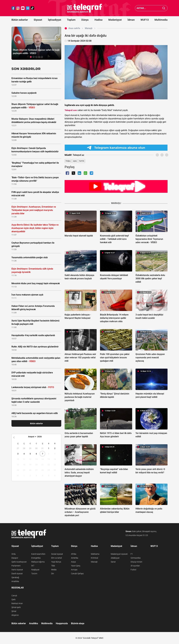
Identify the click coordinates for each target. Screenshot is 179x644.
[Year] (41, 437)
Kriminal (94, 558)
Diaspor (15, 558)
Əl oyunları (135, 566)
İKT (33, 566)
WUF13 (145, 20)
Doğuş (68, 161)
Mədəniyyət (115, 20)
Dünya (85, 20)
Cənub (14, 596)
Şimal (14, 611)
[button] (31, 57)
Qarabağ (15, 577)
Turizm (34, 574)
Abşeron (15, 615)
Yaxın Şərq (76, 566)
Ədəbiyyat (115, 558)
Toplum (71, 20)
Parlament (16, 566)
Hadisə (99, 20)
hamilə (82, 161)
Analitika (15, 581)
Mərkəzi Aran (17, 603)
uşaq (75, 161)
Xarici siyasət (17, 570)
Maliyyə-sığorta (38, 562)
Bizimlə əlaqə (78, 623)
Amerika (75, 558)
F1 (132, 554)
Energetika (36, 558)
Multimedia (161, 20)
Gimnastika (136, 558)
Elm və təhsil (56, 558)
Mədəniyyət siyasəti (119, 554)
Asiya (73, 562)
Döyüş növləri (136, 562)
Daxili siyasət (17, 574)
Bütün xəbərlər (20, 20)
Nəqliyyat (35, 570)
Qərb (13, 599)
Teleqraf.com (71, 110)
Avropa (74, 570)
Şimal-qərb (16, 607)
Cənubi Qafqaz (77, 574)
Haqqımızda (62, 623)
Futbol (133, 570)
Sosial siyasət (57, 554)
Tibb (53, 566)
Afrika (74, 554)
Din (53, 574)
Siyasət (38, 20)
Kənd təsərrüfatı (38, 554)
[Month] (32, 437)
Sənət (113, 562)
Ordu (14, 554)
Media (54, 570)
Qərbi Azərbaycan (19, 562)
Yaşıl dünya (56, 562)
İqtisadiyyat (55, 20)
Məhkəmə (95, 554)
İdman (131, 20)
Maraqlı (94, 562)
